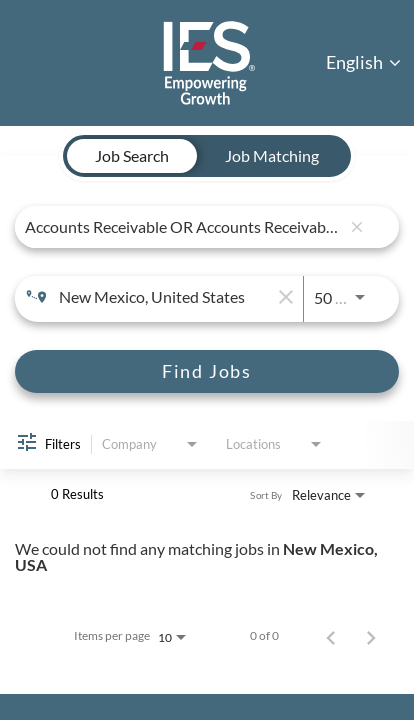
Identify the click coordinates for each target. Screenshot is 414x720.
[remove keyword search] (357, 227)
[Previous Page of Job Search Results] (331, 636)
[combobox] (182, 226)
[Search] (207, 371)
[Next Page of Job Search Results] (371, 636)
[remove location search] (283, 297)
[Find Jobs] (207, 371)
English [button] (363, 62)
